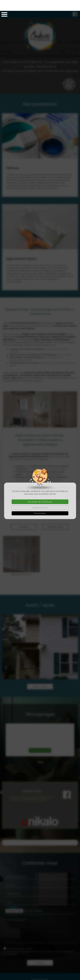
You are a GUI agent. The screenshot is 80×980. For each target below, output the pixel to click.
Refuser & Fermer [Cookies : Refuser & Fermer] (40, 497)
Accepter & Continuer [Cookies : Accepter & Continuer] (40, 491)
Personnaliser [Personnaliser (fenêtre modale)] (40, 502)
